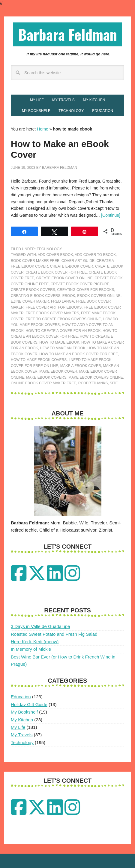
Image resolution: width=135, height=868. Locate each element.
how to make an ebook (63, 348)
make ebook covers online (96, 377)
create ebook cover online (64, 278)
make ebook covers (46, 377)
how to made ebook (59, 342)
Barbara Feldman (67, 34)
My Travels (22, 735)
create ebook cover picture (80, 284)
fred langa (63, 301)
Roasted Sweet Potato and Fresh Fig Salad (54, 634)
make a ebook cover (81, 366)
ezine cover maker (30, 301)
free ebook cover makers (52, 313)
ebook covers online (99, 296)
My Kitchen (22, 720)
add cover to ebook (95, 255)
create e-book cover (72, 266)
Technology (49, 249)
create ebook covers (33, 290)
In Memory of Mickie (31, 649)
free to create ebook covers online (63, 319)
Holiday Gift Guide (29, 704)
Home (42, 129)
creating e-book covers (36, 296)
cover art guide (78, 261)
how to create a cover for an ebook (63, 331)
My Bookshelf (24, 712)
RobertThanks (93, 383)
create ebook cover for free (56, 272)
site (114, 383)
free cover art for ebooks (54, 307)
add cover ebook (55, 255)
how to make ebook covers (39, 360)
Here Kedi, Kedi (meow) (35, 642)
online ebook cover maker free (43, 383)
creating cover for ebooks (85, 290)
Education (21, 697)
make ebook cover (58, 371)
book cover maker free (35, 261)
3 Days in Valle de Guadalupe (40, 626)
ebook (69, 296)
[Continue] (111, 215)
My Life (18, 727)
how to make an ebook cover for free (79, 354)
